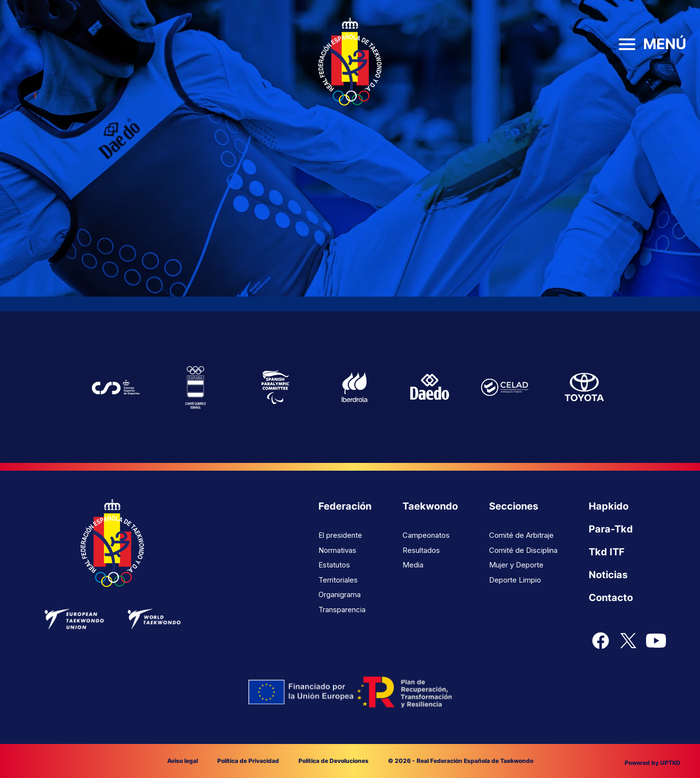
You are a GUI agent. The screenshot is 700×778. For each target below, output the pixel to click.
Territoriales (338, 580)
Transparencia (342, 610)
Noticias (608, 575)
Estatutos (334, 565)
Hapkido (609, 506)
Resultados (421, 550)
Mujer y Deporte (516, 565)
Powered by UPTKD (653, 763)
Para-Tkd (611, 529)
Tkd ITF (607, 552)
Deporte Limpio (515, 580)
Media (413, 565)
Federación (345, 506)
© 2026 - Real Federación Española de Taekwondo (461, 761)
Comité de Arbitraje (521, 535)
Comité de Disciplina (523, 550)
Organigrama (340, 594)
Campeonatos (426, 535)
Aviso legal (183, 761)
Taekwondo (430, 506)
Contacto (611, 598)
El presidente (340, 535)
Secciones (514, 506)
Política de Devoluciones (333, 761)
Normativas (337, 550)
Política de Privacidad (248, 761)
